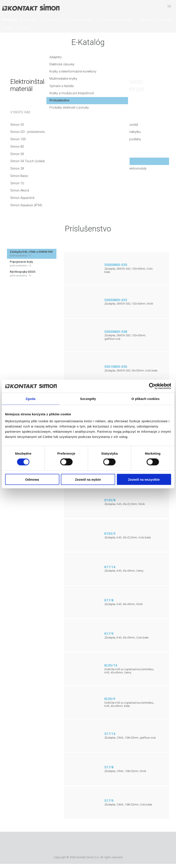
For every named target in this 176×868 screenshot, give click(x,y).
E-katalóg (28, 20)
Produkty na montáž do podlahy (118, 139)
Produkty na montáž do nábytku (118, 132)
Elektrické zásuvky (23, 66)
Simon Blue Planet (118, 844)
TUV (105, 844)
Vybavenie (103, 161)
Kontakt (24, 28)
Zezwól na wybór (88, 479)
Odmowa (32, 479)
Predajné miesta (79, 20)
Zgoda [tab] (31, 399)
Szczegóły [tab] (88, 399)
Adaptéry (16, 59)
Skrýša (157, 8)
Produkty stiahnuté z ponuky (30, 110)
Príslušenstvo (20, 103)
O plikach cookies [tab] (146, 399)
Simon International (87, 844)
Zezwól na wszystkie (144, 479)
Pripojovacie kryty (32, 264)
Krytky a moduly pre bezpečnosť (33, 96)
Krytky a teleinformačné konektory (35, 74)
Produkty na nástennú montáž (116, 125)
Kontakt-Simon (31, 8)
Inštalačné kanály (107, 154)
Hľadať (144, 8)
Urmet (63, 844)
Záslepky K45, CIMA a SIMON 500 (32, 254)
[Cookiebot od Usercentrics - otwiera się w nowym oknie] (152, 386)
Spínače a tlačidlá (23, 88)
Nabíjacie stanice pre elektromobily (121, 168)
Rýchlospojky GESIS (32, 274)
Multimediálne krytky (24, 81)
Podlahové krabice (108, 147)
